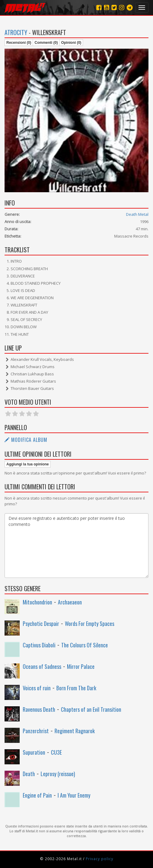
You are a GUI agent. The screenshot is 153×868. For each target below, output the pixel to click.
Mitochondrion (37, 602)
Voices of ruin (37, 688)
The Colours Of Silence (85, 645)
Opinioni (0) (71, 43)
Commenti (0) (46, 43)
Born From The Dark (76, 688)
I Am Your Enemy (74, 795)
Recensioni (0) (19, 43)
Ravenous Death (39, 709)
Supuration (34, 752)
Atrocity (16, 32)
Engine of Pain (37, 795)
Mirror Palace (81, 666)
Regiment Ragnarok (75, 731)
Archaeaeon (70, 602)
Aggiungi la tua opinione (28, 464)
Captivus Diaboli (39, 645)
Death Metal (137, 214)
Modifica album (26, 440)
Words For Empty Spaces (90, 623)
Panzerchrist (36, 731)
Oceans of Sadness (42, 666)
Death (29, 774)
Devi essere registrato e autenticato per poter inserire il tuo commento (76, 546)
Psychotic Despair (41, 623)
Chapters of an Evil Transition (91, 709)
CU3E (56, 752)
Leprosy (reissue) (58, 774)
